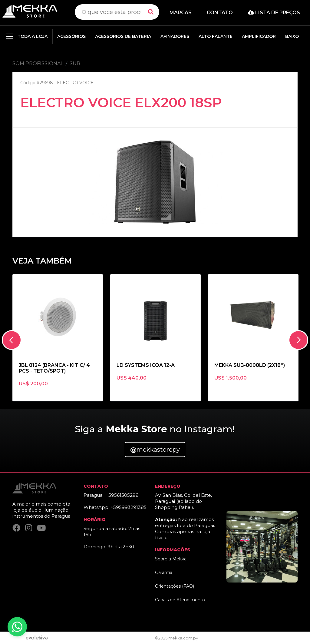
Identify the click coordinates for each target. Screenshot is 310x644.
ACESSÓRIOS (71, 36)
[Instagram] (29, 528)
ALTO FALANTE (216, 36)
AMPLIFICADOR (259, 36)
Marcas (181, 13)
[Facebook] (16, 528)
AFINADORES (175, 36)
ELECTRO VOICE (75, 83)
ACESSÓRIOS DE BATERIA (123, 36)
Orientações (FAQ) (175, 586)
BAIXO (292, 36)
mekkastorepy (155, 450)
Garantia (164, 573)
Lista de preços (274, 13)
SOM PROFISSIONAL (38, 63)
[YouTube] (41, 528)
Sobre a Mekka (171, 559)
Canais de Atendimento (180, 600)
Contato (220, 13)
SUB (75, 63)
